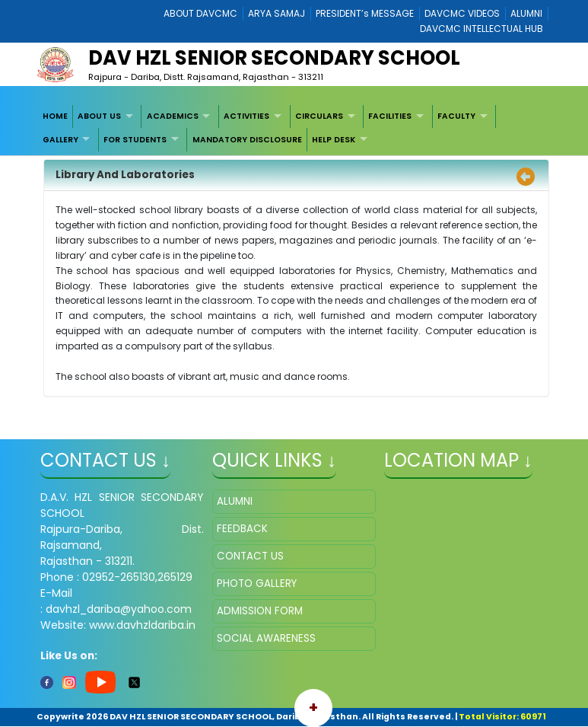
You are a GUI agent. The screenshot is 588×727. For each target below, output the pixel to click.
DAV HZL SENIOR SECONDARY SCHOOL (274, 58)
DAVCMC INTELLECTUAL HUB (482, 29)
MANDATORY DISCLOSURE (247, 140)
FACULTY (456, 116)
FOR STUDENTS (135, 140)
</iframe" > (466, 566)
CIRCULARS (319, 116)
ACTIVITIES (246, 116)
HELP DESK (334, 140)
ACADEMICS (173, 116)
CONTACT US (250, 556)
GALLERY (60, 140)
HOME (55, 116)
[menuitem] (55, 116)
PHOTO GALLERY (257, 584)
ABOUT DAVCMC (200, 13)
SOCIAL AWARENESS (266, 638)
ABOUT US (99, 116)
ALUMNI (526, 13)
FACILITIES (390, 116)
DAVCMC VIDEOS (462, 13)
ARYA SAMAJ (277, 13)
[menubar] (294, 128)
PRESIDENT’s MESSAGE (365, 13)
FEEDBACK (242, 529)
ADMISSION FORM (260, 611)
